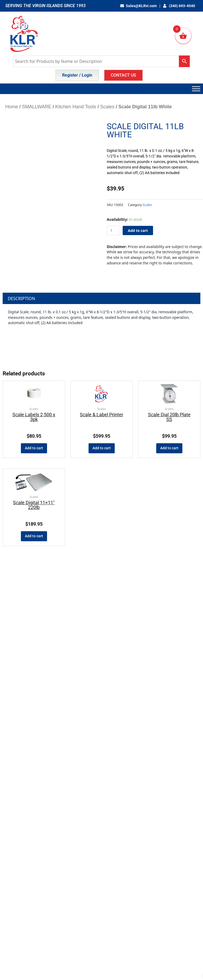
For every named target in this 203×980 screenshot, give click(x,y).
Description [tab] (21, 298)
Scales (107, 107)
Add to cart (138, 230)
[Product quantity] (113, 230)
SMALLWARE (37, 107)
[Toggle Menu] (196, 89)
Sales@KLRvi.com (139, 6)
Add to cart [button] (34, 448)
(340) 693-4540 (179, 6)
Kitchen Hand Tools (76, 107)
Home (12, 107)
